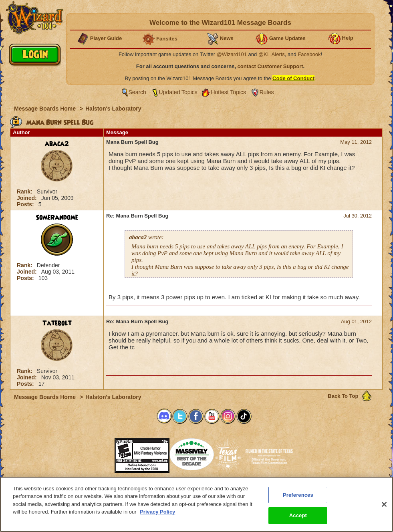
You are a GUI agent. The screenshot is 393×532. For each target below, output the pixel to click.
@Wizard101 (232, 54)
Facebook (309, 54)
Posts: (26, 204)
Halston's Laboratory (113, 109)
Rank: (25, 191)
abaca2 (57, 144)
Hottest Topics (228, 92)
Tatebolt (57, 323)
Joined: (28, 198)
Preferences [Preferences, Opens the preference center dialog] (298, 495)
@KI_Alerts (272, 54)
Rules (267, 92)
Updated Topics (178, 92)
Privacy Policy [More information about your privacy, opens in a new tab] (157, 512)
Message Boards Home (46, 109)
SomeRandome (57, 218)
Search (137, 92)
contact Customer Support (270, 66)
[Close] (384, 504)
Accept (298, 515)
